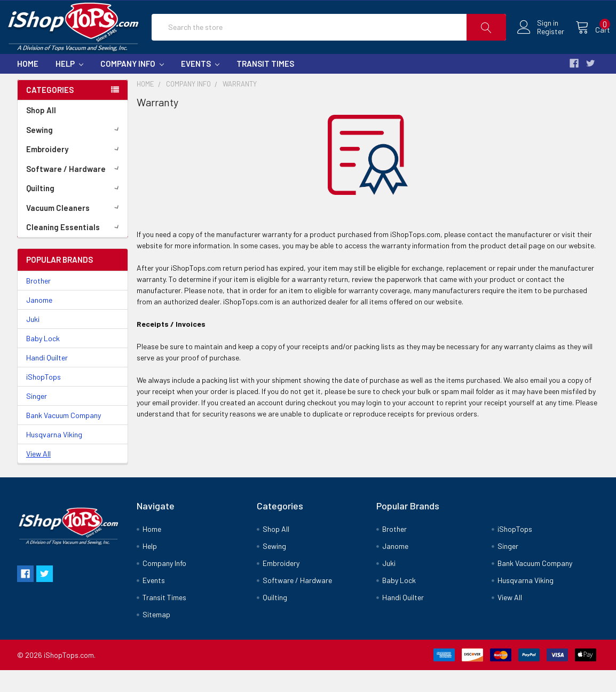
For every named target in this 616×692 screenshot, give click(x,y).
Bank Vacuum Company (64, 438)
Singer (37, 418)
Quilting (75, 210)
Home (28, 85)
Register (539, 43)
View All (38, 476)
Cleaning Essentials (75, 249)
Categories (50, 112)
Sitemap (156, 636)
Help (69, 85)
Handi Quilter (47, 380)
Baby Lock (43, 361)
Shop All (41, 132)
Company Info (132, 85)
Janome (39, 322)
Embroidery (75, 171)
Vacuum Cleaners (75, 230)
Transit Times (265, 85)
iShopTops (44, 399)
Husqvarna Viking (54, 457)
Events (200, 85)
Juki (33, 341)
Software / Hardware (75, 191)
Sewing (75, 152)
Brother (38, 303)
